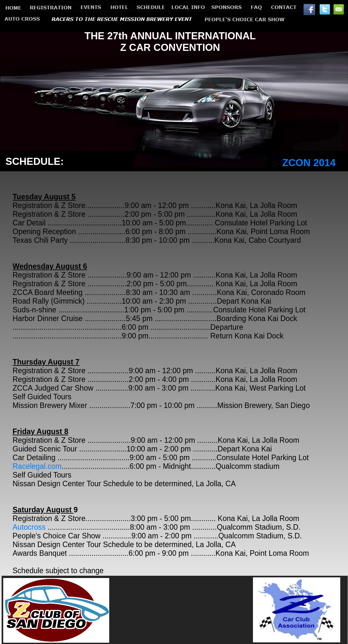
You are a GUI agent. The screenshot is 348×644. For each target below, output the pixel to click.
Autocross (29, 527)
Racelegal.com (37, 466)
